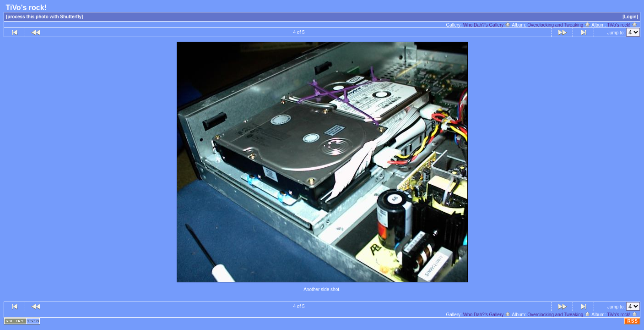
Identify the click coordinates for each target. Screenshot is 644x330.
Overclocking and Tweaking (559, 25)
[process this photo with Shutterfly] (44, 17)
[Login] (630, 17)
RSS (633, 321)
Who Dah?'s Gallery (487, 25)
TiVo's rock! (622, 25)
